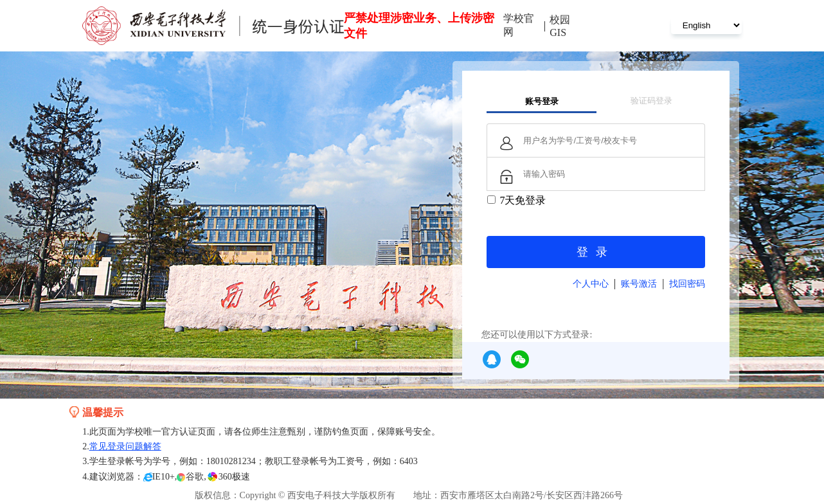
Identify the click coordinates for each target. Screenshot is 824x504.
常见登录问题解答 (125, 446)
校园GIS (560, 26)
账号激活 (639, 284)
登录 (596, 252)
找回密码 (687, 284)
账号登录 (542, 101)
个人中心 (591, 284)
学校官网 (519, 25)
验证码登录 (651, 101)
